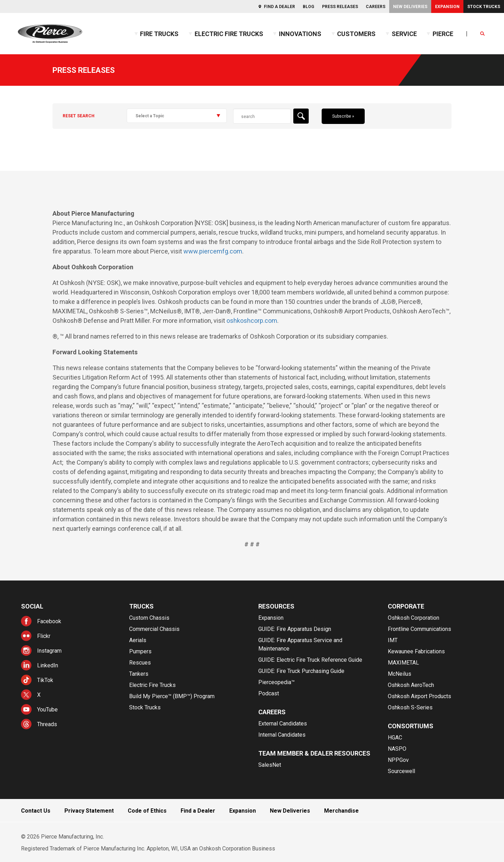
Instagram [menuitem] (49, 651)
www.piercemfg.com (213, 251)
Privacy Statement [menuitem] (89, 811)
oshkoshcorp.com (252, 321)
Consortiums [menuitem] (411, 726)
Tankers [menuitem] (139, 674)
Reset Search (79, 116)
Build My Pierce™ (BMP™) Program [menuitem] (172, 696)
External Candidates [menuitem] (283, 724)
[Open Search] (483, 34)
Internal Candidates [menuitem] (282, 735)
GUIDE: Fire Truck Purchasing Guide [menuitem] (301, 671)
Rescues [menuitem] (140, 663)
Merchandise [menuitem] (341, 811)
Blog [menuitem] (309, 7)
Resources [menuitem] (276, 606)
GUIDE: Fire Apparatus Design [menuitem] (295, 629)
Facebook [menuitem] (49, 621)
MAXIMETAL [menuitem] (403, 663)
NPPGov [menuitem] (398, 760)
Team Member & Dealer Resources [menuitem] (314, 753)
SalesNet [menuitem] (270, 765)
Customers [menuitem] (356, 34)
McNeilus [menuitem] (400, 674)
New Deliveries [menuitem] (410, 7)
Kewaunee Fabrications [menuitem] (416, 651)
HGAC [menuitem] (395, 738)
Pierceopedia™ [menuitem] (276, 682)
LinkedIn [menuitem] (48, 665)
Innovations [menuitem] (300, 34)
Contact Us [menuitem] (36, 811)
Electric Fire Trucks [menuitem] (229, 34)
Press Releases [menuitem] (340, 7)
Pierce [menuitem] (443, 34)
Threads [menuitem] (47, 724)
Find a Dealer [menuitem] (279, 7)
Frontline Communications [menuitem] (419, 629)
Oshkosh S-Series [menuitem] (410, 707)
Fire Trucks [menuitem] (159, 34)
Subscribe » (343, 116)
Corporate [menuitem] (406, 606)
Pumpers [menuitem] (140, 651)
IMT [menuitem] (393, 640)
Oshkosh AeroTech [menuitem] (411, 685)
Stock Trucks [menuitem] (484, 7)
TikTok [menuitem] (45, 680)
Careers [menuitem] (376, 7)
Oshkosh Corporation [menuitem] (414, 618)
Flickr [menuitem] (44, 636)
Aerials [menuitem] (138, 640)
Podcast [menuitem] (269, 693)
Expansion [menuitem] (447, 7)
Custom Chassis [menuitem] (149, 618)
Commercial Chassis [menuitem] (154, 629)
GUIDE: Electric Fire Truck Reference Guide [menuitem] (310, 660)
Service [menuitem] (404, 34)
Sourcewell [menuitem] (401, 771)
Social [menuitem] (32, 606)
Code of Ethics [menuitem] (147, 811)
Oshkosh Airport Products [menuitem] (419, 696)
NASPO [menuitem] (397, 749)
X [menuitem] (39, 695)
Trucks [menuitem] (141, 606)
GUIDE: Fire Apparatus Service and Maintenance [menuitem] (300, 644)
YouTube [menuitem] (47, 710)
